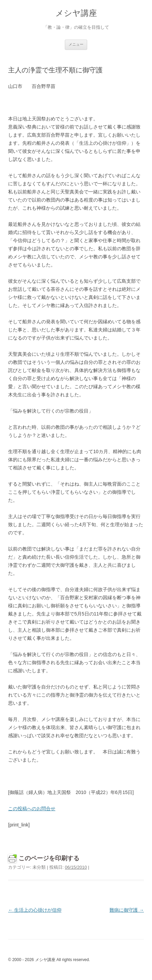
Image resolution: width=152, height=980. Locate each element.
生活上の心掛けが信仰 (35, 910)
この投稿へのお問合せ (32, 809)
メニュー (76, 44)
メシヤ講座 (76, 13)
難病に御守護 (127, 910)
